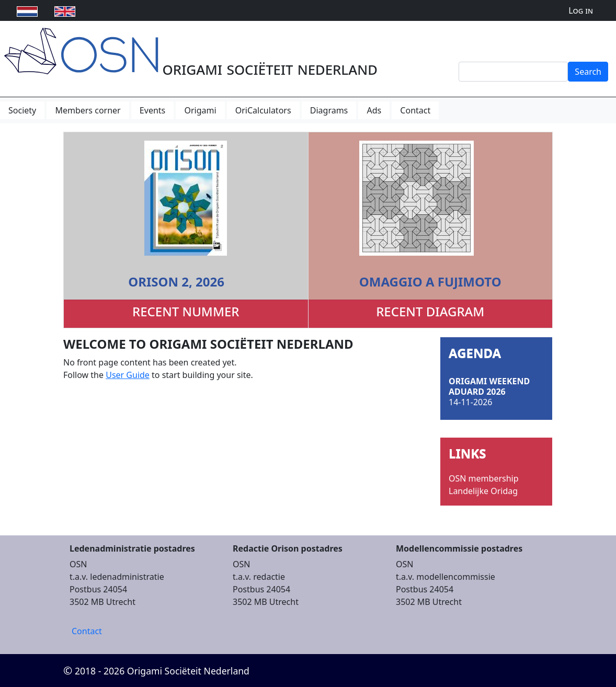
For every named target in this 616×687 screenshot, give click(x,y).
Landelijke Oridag (483, 491)
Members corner (88, 110)
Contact (87, 631)
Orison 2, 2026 (176, 282)
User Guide (128, 375)
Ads (374, 110)
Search (588, 72)
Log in (581, 10)
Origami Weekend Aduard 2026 (489, 386)
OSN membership (484, 478)
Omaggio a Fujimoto (430, 282)
